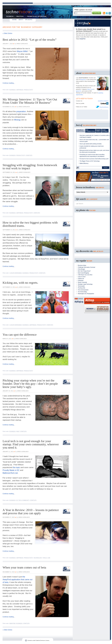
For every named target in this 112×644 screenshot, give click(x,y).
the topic (16, 467)
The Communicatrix (83, 290)
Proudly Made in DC (11, 470)
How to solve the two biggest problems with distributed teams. (30, 224)
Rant (18, 431)
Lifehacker (81, 280)
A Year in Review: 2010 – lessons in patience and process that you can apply (31, 512)
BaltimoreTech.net (10, 473)
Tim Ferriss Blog (82, 292)
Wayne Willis (22, 51)
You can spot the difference (20, 335)
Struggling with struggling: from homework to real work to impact (30, 167)
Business (13, 90)
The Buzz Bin (82, 288)
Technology (38, 558)
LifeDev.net (81, 278)
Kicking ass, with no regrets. (20, 283)
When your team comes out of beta (24, 567)
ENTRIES (105, 131)
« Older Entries (7, 33)
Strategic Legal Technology (85, 284)
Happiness (20, 90)
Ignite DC (79, 91)
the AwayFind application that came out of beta (18, 580)
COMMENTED (90, 131)
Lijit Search (80, 204)
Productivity (29, 90)
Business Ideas (82, 265)
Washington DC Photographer (86, 294)
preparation (21, 111)
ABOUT (21, 20)
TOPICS (98, 131)
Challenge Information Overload (87, 267)
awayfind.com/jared (103, 101)
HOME (15, 20)
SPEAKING (29, 20)
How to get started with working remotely (91, 144)
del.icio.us (98, 251)
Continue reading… (9, 83)
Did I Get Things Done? (84, 271)
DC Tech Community (23, 500)
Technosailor (81, 286)
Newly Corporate (82, 282)
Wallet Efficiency (84, 163)
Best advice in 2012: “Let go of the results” (30, 40)
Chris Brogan (81, 269)
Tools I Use (46, 558)
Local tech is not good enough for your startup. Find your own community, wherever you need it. (31, 444)
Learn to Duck (82, 277)
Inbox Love (90, 89)
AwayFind (12, 623)
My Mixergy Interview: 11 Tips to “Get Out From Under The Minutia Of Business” (30, 101)
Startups (29, 155)
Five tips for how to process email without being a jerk (94, 159)
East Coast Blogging (83, 273)
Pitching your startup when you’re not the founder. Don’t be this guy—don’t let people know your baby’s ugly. (30, 384)
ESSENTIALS (80, 131)
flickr (92, 210)
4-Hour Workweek (16, 273)
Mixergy (17, 120)
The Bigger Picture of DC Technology (90, 161)
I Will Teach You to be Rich (85, 275)
